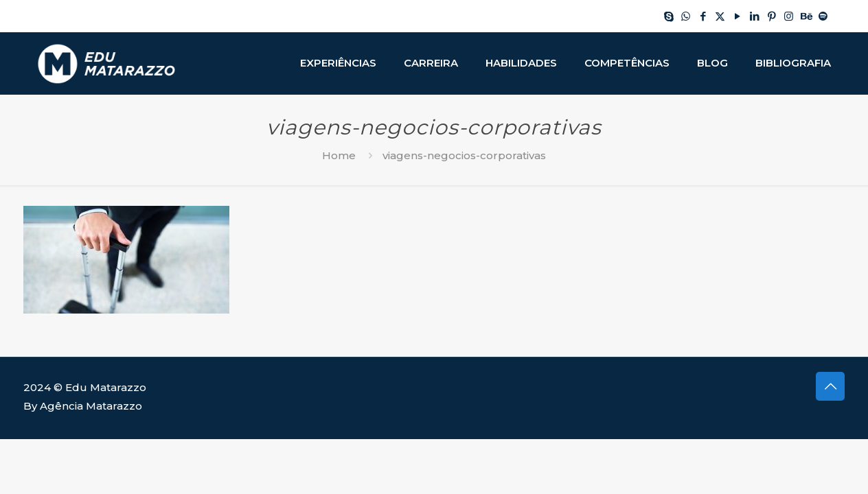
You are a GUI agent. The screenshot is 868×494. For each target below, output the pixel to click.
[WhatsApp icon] (686, 16)
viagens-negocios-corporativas (464, 155)
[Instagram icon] (789, 16)
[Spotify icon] (823, 16)
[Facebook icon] (703, 16)
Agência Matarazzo (91, 406)
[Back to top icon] (830, 386)
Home (339, 155)
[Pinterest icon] (772, 16)
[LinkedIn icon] (754, 16)
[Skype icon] (669, 16)
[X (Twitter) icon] (720, 16)
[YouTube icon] (737, 16)
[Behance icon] (806, 16)
